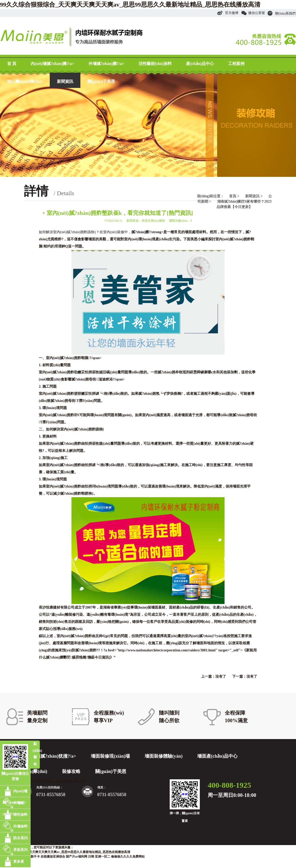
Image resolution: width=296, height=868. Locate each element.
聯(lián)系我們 (281, 13)
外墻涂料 (20, 826)
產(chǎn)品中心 (200, 64)
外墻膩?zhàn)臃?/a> (106, 64)
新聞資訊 (65, 81)
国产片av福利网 (77, 857)
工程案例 (236, 64)
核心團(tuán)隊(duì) (25, 81)
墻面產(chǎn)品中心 (217, 756)
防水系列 (20, 838)
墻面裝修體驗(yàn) (164, 756)
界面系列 (20, 850)
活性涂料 (20, 815)
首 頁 (12, 64)
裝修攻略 (71, 771)
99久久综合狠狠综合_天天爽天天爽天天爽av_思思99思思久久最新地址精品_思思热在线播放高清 (130, 5)
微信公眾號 (253, 13)
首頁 (233, 196)
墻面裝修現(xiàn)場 (110, 756)
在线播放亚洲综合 (53, 857)
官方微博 (228, 13)
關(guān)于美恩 (101, 81)
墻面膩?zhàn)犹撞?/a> (54, 756)
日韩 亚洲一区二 (99, 857)
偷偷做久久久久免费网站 (128, 857)
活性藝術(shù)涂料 (155, 64)
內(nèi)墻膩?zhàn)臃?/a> (52, 64)
